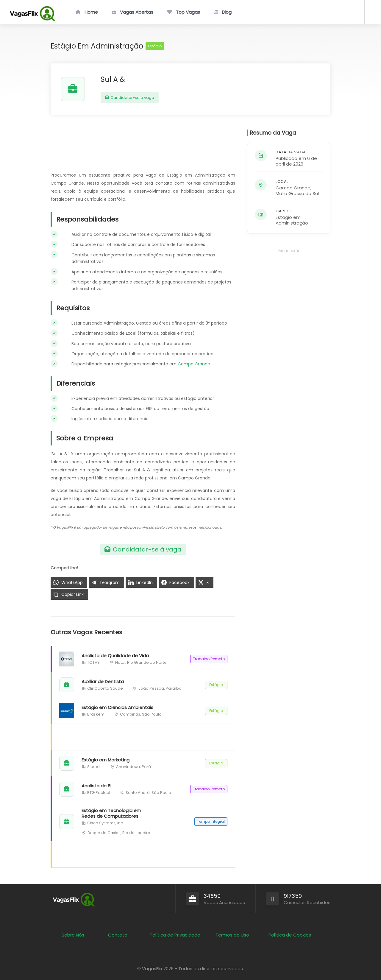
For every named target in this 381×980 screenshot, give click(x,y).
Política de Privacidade (175, 935)
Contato (118, 935)
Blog (227, 12)
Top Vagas (188, 12)
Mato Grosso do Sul (297, 193)
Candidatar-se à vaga (130, 98)
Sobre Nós (73, 935)
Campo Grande (194, 364)
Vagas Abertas (137, 12)
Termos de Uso (232, 935)
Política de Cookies (290, 935)
